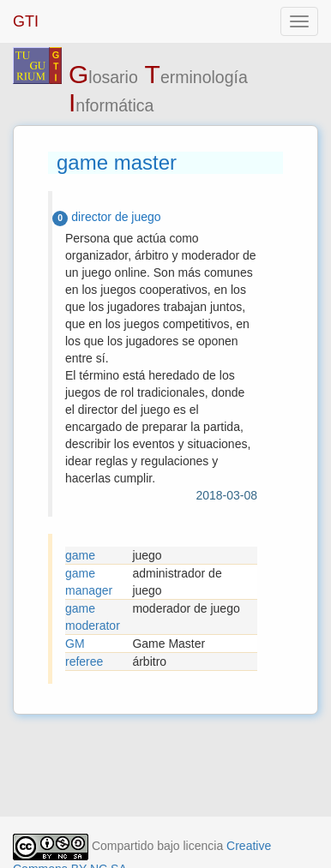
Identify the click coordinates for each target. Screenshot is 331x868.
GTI (26, 21)
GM (75, 644)
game (80, 555)
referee (84, 661)
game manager (89, 582)
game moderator (93, 617)
